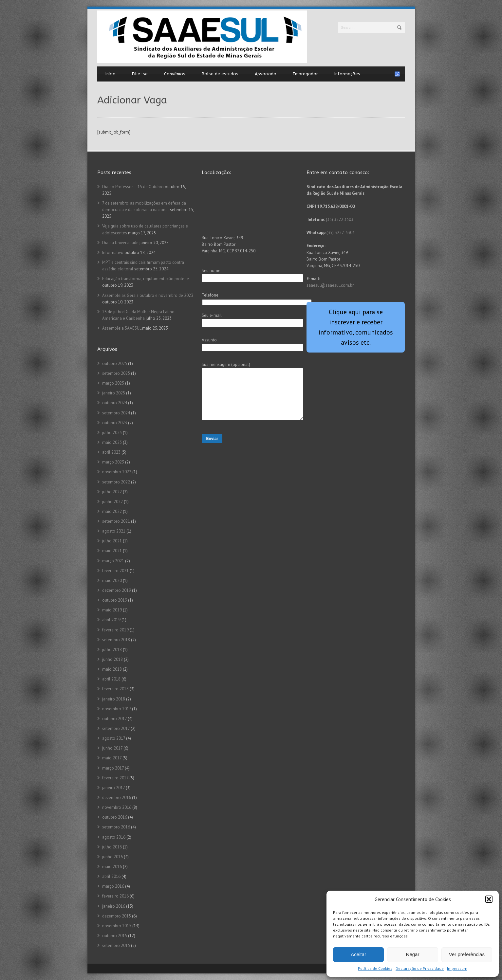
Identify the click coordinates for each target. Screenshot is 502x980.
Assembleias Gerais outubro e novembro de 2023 (148, 295)
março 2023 (113, 462)
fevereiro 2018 (115, 689)
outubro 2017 (114, 719)
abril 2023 (111, 452)
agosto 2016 (114, 837)
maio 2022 (112, 511)
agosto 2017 (114, 738)
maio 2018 (112, 669)
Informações (347, 74)
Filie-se (140, 74)
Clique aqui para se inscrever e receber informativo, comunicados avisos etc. (356, 327)
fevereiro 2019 (115, 630)
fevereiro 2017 (115, 778)
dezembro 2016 (117, 798)
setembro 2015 (116, 945)
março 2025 (113, 383)
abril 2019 (111, 620)
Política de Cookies (375, 968)
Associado (266, 74)
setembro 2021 (116, 521)
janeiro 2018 (114, 699)
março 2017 (113, 768)
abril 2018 (111, 679)
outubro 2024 (115, 403)
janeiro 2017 (113, 788)
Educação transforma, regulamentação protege (146, 279)
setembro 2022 (116, 482)
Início (111, 74)
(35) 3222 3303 (340, 219)
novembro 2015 (117, 926)
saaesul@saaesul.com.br (330, 285)
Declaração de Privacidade (420, 968)
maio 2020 (112, 581)
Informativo (113, 253)
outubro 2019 (115, 600)
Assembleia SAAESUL (122, 328)
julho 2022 (112, 492)
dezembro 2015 (117, 916)
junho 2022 (112, 502)
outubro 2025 (115, 363)
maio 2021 (112, 551)
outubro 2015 (115, 936)
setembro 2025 (116, 373)
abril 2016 (111, 876)
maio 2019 (112, 610)
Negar (413, 954)
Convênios (175, 74)
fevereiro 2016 (115, 896)
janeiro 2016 (114, 906)
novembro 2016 (117, 807)
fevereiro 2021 (115, 571)
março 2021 (113, 561)
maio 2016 (112, 867)
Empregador (305, 74)
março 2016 (113, 886)
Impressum (457, 968)
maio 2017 (112, 758)
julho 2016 (112, 847)
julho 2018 (112, 650)
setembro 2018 (116, 640)
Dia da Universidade (120, 243)
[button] (489, 899)
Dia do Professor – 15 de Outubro (133, 187)
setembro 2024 (116, 413)
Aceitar (358, 954)
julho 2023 (112, 433)
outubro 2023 (115, 423)
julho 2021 (112, 541)
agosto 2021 (114, 531)
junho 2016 (112, 857)
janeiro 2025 (114, 393)
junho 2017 (112, 748)
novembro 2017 (117, 709)
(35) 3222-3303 (341, 233)
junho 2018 (112, 659)
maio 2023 (112, 442)
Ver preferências (467, 954)
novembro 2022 (117, 472)
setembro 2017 (116, 728)
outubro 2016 (115, 817)
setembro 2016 (116, 827)
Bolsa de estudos (220, 74)
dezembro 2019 (117, 590)
